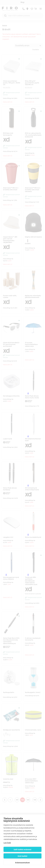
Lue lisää (7, 843)
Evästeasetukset (23, 863)
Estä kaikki (22, 856)
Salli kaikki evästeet (23, 849)
